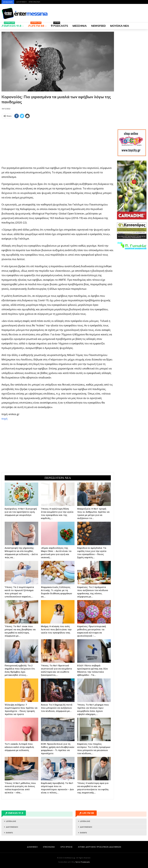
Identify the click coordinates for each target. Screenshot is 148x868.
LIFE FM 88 (36, 25)
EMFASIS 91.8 (11, 25)
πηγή (4, 419)
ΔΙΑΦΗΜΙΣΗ (21, 2)
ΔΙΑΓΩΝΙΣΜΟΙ (12, 827)
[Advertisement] (58, 141)
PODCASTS (59, 25)
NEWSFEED (98, 26)
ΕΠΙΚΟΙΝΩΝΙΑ (34, 2)
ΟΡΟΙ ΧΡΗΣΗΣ (66, 847)
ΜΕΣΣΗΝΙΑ (80, 26)
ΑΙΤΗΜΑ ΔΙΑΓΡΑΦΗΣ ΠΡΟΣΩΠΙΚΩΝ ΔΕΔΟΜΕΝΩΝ (100, 847)
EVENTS (9, 833)
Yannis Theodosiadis (83, 862)
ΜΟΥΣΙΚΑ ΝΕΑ (120, 26)
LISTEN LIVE (11, 821)
